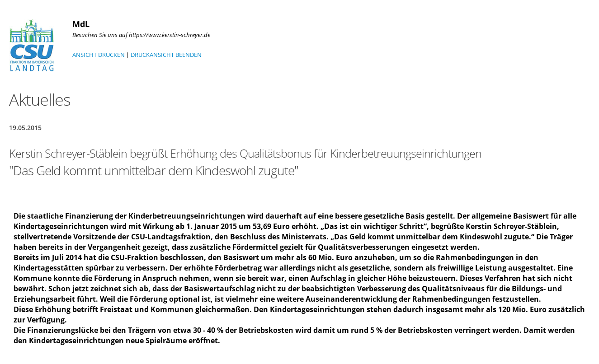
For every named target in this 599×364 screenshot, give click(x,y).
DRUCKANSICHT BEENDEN (166, 55)
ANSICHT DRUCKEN (99, 55)
